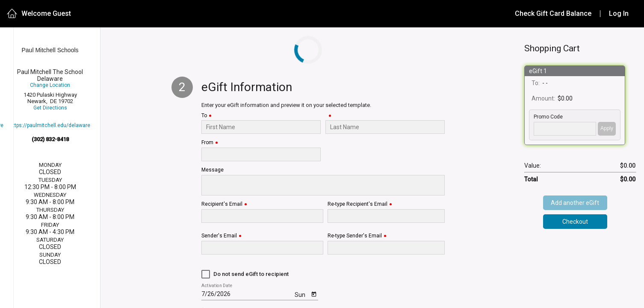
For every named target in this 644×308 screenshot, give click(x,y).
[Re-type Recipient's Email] (386, 216)
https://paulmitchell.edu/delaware (50, 126)
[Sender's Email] (262, 248)
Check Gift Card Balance (553, 13)
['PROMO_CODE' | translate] (565, 129)
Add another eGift (575, 203)
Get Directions (50, 108)
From (207, 143)
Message (213, 170)
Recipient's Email (222, 204)
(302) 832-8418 (50, 139)
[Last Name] (385, 127)
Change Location (50, 85)
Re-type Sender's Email (355, 236)
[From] (261, 154)
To (204, 116)
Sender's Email (219, 236)
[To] (261, 127)
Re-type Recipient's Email (357, 204)
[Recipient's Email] (262, 216)
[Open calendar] (314, 294)
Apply (607, 128)
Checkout (575, 222)
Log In (619, 13)
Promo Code (548, 117)
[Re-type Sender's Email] (386, 248)
